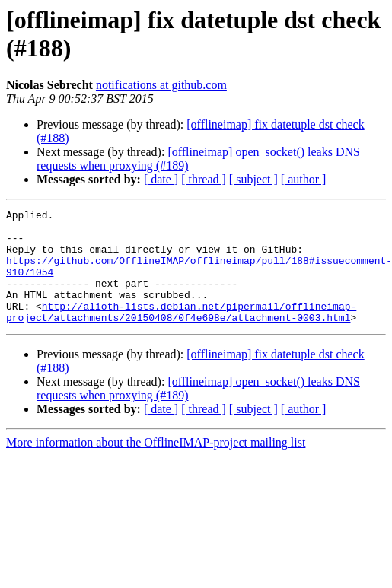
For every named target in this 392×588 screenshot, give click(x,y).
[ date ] (161, 179)
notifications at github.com (161, 85)
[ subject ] (253, 179)
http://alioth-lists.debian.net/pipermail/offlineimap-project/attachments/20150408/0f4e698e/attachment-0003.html (181, 333)
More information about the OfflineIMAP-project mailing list (156, 465)
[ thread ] (204, 179)
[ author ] (304, 179)
